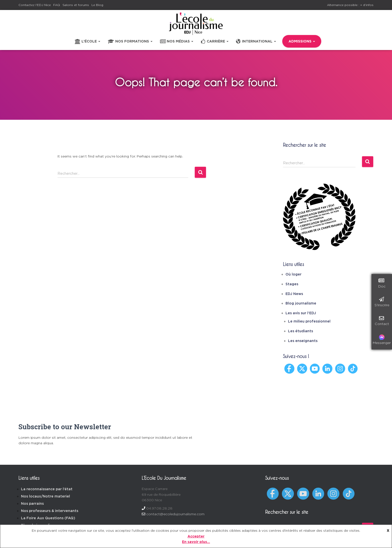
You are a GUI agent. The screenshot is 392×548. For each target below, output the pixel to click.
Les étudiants (300, 331)
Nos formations (130, 41)
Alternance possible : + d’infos (350, 5)
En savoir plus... (196, 542)
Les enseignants (303, 341)
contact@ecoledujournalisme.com (175, 514)
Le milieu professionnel (309, 321)
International (256, 41)
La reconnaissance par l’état (47, 489)
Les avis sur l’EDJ (301, 313)
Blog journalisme (301, 303)
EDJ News (294, 294)
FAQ (57, 5)
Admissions (302, 41)
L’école (87, 41)
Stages (292, 284)
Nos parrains (32, 503)
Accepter (196, 536)
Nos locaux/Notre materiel (45, 496)
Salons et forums (76, 5)
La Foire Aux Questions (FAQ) (48, 518)
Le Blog (97, 5)
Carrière (215, 41)
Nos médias (177, 41)
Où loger (293, 274)
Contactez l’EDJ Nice (35, 5)
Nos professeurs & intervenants (50, 511)
